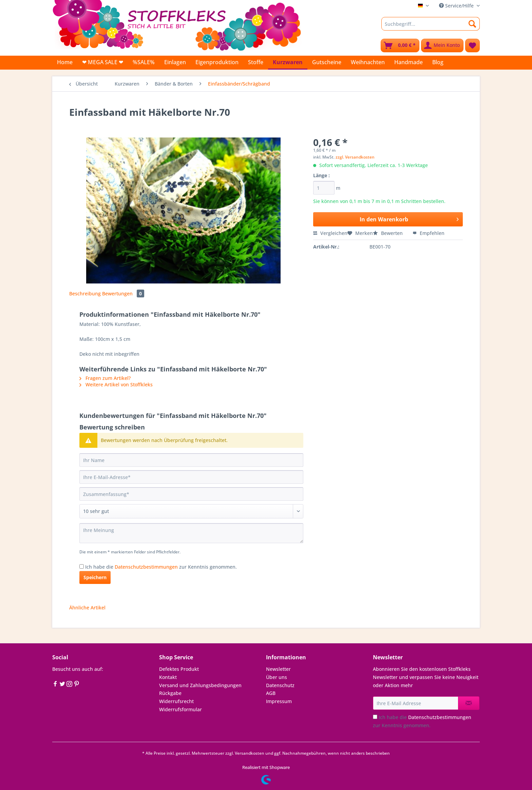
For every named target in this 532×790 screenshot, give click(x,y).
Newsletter (278, 669)
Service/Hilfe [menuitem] (457, 6)
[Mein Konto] (442, 45)
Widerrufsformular (180, 709)
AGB (271, 693)
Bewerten (388, 233)
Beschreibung (85, 293)
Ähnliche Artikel (87, 608)
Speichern (95, 577)
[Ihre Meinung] (191, 533)
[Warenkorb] (400, 45)
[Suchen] (472, 24)
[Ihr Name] (191, 460)
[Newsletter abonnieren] (469, 703)
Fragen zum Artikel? (105, 378)
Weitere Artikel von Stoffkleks (116, 384)
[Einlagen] (175, 62)
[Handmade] (408, 62)
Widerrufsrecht (176, 701)
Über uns (277, 677)
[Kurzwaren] (288, 63)
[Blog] (438, 62)
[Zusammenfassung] (191, 494)
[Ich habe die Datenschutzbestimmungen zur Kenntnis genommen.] (82, 566)
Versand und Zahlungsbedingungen (200, 685)
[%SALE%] (144, 62)
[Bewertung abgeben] (191, 511)
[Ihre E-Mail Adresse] (416, 703)
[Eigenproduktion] (217, 62)
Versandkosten (250, 753)
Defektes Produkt (179, 669)
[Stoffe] (256, 62)
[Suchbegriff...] (431, 24)
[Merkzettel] (472, 45)
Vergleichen (330, 233)
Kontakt (168, 677)
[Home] (65, 62)
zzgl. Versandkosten (355, 157)
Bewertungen (123, 293)
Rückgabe (170, 693)
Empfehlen (429, 233)
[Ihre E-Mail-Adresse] (191, 477)
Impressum (279, 701)
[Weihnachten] (368, 62)
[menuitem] (431, 27)
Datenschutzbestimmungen (146, 567)
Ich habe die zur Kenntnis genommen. (161, 567)
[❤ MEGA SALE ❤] (103, 62)
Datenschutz (280, 685)
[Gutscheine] (327, 62)
